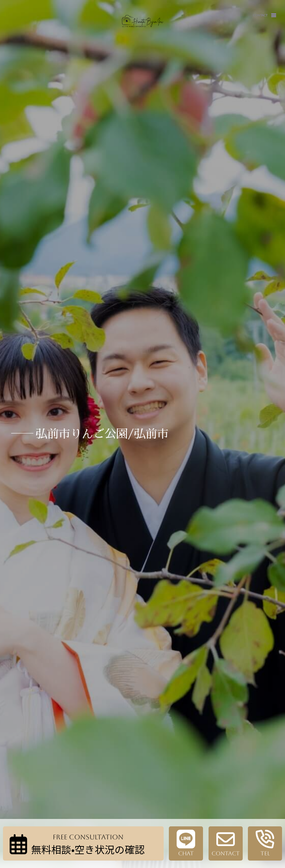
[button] (274, 15)
